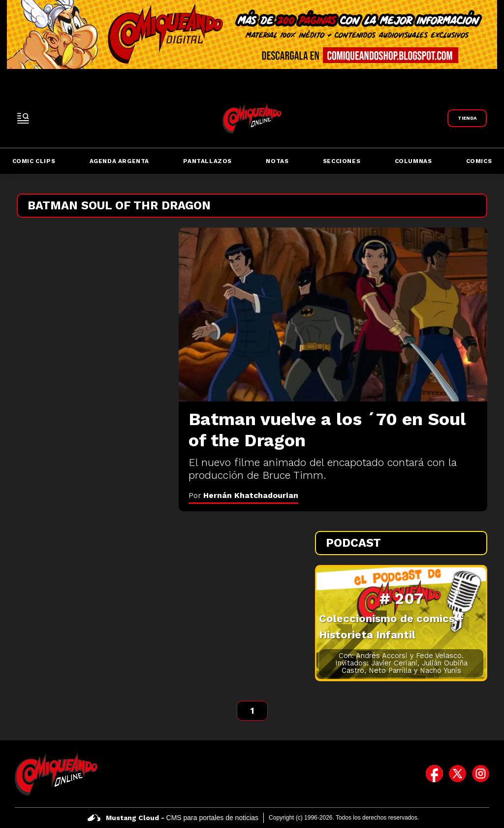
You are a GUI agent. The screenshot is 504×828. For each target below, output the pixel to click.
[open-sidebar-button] (23, 118)
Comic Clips (34, 161)
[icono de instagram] (481, 774)
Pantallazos (207, 161)
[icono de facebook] (434, 774)
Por (243, 495)
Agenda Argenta (119, 161)
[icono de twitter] (457, 774)
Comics (479, 161)
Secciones (342, 161)
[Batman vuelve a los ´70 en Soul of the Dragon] (333, 315)
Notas (277, 161)
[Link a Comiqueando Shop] (467, 118)
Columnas (413, 161)
